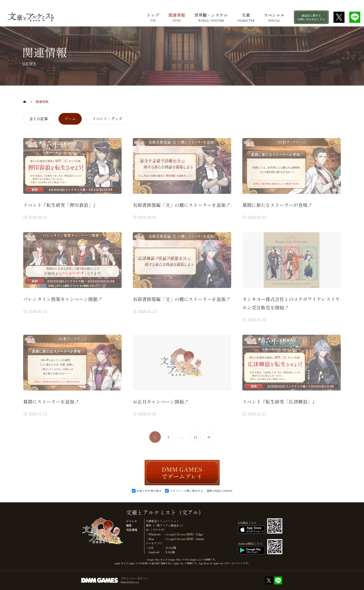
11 (195, 441)
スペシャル (274, 15)
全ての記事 (39, 119)
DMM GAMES (223, 491)
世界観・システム (211, 15)
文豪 (246, 15)
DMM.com (353, 4)
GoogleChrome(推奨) (180, 534)
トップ (153, 15)
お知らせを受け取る (151, 491)
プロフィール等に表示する (188, 491)
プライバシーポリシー (135, 578)
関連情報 (177, 15)
